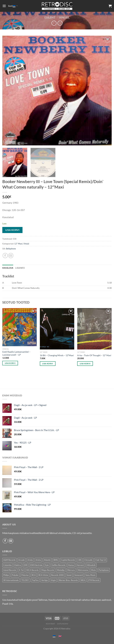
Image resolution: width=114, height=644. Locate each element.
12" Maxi (18, 244)
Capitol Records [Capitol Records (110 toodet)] (68, 560)
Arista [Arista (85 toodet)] (38, 560)
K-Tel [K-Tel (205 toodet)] (21, 570)
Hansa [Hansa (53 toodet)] (71, 565)
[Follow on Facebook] (5, 541)
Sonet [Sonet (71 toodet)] (69, 575)
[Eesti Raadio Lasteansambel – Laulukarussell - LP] (20, 327)
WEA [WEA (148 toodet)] (83, 580)
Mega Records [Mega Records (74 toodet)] (48, 570)
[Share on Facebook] (5, 256)
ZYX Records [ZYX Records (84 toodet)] (94, 580)
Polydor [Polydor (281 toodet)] (15, 575)
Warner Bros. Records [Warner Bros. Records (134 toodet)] (68, 580)
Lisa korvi (12, 230)
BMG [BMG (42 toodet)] (56, 560)
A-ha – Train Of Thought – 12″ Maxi (94, 355)
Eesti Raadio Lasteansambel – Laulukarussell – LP (16, 353)
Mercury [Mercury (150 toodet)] (71, 570)
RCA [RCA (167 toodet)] (34, 575)
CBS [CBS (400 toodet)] (80, 560)
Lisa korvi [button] (10, 363)
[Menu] (4, 6)
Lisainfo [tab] (20, 268)
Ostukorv (63, 624)
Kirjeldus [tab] (8, 268)
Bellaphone (11, 249)
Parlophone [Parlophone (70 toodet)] (104, 570)
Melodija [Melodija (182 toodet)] (61, 570)
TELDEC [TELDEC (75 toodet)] (25, 580)
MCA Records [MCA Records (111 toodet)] (32, 570)
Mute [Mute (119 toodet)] (93, 570)
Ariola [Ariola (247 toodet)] (30, 560)
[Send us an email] (11, 541)
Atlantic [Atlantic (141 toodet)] (47, 560)
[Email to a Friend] (11, 256)
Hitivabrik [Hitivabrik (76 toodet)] (91, 565)
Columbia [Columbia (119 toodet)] (7, 565)
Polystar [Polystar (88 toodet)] (25, 575)
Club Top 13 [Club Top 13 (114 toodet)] (101, 560)
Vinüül (64, 17)
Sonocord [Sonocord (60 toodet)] (79, 575)
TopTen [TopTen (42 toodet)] (35, 580)
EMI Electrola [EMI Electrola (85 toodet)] (36, 565)
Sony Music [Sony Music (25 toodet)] (91, 575)
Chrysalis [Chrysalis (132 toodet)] (88, 560)
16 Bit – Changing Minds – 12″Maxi (57, 355)
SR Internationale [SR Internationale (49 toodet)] (11, 580)
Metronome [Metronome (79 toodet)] (83, 570)
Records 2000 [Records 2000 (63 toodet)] (57, 575)
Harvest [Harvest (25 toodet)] (80, 565)
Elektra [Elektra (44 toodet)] (18, 565)
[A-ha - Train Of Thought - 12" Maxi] (94, 329)
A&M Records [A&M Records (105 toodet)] (9, 560)
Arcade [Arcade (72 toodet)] (21, 560)
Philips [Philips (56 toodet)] (6, 575)
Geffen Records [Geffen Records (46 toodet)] (58, 565)
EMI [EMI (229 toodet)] (26, 565)
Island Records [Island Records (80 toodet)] (10, 570)
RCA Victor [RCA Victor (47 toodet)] (43, 575)
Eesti (13, 6)
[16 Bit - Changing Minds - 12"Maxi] (57, 329)
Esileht (50, 17)
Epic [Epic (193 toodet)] (47, 565)
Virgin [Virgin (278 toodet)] (53, 580)
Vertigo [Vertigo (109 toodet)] (45, 580)
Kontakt (51, 624)
